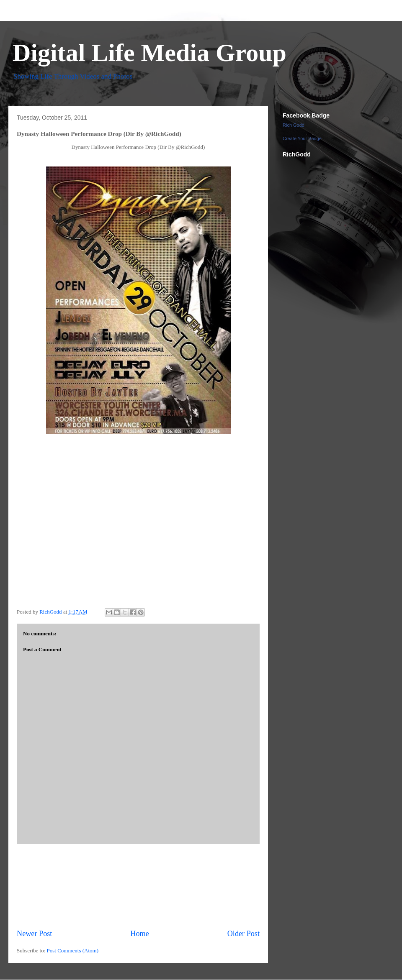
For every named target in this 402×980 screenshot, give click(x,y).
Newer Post (34, 934)
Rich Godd (294, 125)
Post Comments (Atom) (73, 951)
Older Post (244, 934)
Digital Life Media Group (149, 53)
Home (139, 934)
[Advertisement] (138, 886)
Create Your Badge (302, 138)
